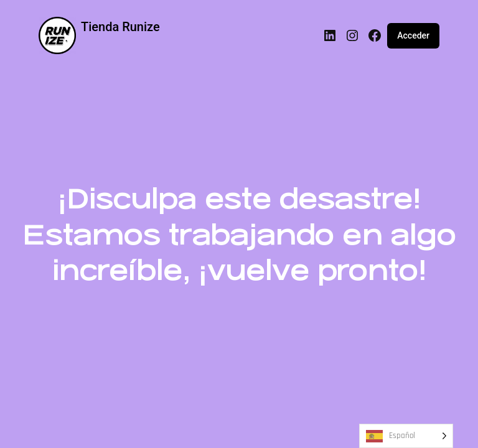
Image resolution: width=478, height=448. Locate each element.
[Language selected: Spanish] (406, 436)
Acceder (413, 35)
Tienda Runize (120, 27)
